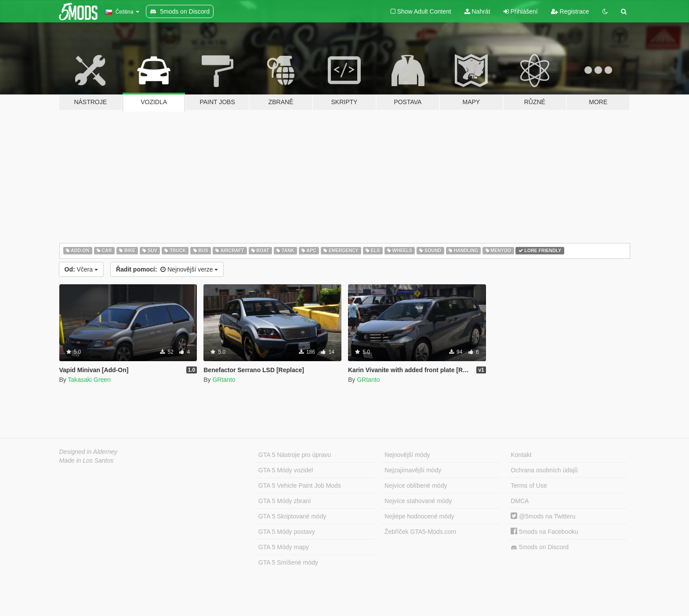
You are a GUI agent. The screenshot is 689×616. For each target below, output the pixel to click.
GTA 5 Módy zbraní (285, 501)
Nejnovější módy (407, 455)
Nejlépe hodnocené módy (419, 516)
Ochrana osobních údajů (544, 470)
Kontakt (521, 455)
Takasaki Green (89, 380)
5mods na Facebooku (544, 532)
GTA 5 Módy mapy (284, 547)
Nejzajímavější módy (413, 470)
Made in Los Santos (87, 460)
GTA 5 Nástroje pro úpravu (295, 455)
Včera (81, 269)
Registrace (570, 11)
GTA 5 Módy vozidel (286, 470)
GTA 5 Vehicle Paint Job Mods (300, 486)
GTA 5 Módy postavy (287, 532)
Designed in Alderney (89, 452)
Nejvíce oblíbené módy (416, 486)
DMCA (520, 501)
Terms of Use (529, 486)
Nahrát (477, 11)
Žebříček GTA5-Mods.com (420, 532)
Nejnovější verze (167, 269)
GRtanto (224, 380)
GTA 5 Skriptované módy (292, 516)
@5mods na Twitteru (543, 516)
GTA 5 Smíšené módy (288, 562)
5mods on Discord (540, 547)
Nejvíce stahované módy (418, 501)
